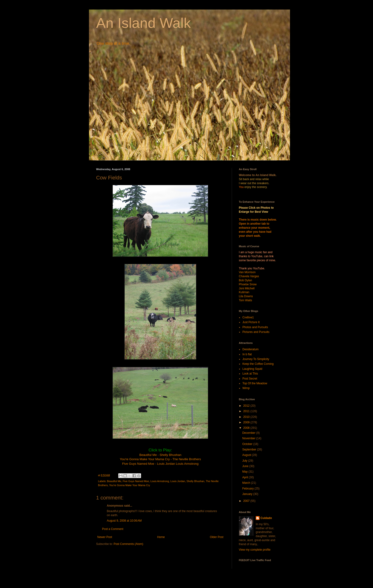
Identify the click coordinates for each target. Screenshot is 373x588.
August (247, 455)
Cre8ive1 (248, 317)
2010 (247, 417)
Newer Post (105, 537)
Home (161, 537)
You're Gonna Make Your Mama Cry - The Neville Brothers (160, 459)
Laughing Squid (252, 369)
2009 (247, 422)
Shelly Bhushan (195, 481)
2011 (247, 411)
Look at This (250, 374)
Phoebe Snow (248, 284)
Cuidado (266, 518)
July (245, 461)
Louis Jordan (178, 481)
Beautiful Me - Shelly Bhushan (160, 455)
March (247, 483)
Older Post (217, 537)
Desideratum (250, 349)
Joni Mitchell (247, 288)
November (249, 438)
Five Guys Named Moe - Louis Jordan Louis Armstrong (160, 464)
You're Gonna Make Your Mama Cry (130, 485)
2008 (247, 428)
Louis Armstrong (160, 481)
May (245, 472)
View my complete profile (255, 550)
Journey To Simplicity (256, 359)
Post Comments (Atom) (128, 544)
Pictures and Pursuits (256, 332)
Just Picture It (251, 322)
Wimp (246, 388)
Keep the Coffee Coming (258, 364)
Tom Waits (245, 300)
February (248, 489)
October (248, 444)
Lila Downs (246, 296)
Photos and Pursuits (255, 327)
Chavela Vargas (249, 276)
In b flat (247, 354)
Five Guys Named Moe (136, 481)
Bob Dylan (245, 280)
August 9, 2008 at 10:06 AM (124, 521)
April (245, 477)
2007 (247, 501)
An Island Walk (143, 23)
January (248, 494)
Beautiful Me (114, 481)
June (246, 466)
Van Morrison (247, 272)
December (249, 433)
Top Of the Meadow (255, 383)
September (250, 450)
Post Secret (250, 379)
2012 (247, 406)
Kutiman (244, 292)
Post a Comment (113, 529)
